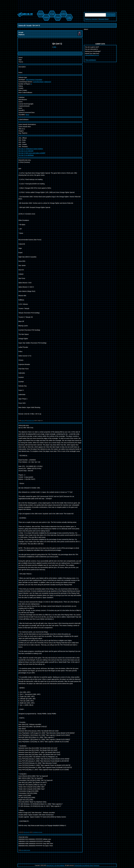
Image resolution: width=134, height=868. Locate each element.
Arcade (29, 25)
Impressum (97, 865)
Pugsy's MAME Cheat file (25, 850)
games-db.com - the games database (55, 865)
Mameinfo (23, 421)
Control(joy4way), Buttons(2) (42, 82)
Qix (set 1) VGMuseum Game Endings (31, 149)
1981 (55, 47)
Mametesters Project (30, 421)
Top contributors (91, 60)
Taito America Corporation (34, 80)
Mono (27, 115)
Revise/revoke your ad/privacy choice (84, 865)
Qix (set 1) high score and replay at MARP (32, 153)
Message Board (103, 19)
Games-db (22, 25)
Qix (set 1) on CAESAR (26, 151)
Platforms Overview (91, 19)
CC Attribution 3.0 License (38, 832)
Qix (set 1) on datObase (26, 155)
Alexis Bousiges (27, 832)
